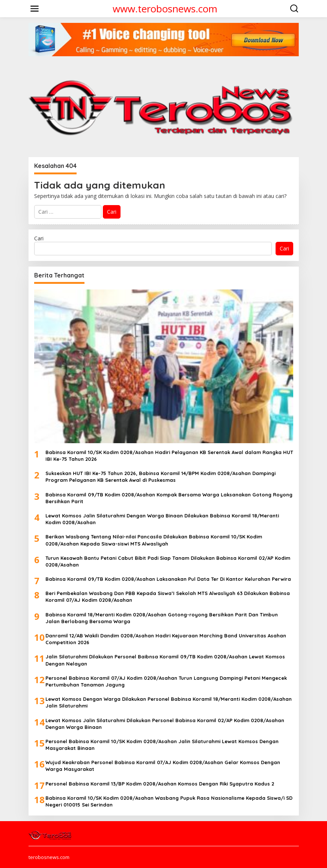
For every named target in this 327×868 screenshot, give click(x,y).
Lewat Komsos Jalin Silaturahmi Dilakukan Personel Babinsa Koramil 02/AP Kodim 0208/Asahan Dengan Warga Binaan (165, 724)
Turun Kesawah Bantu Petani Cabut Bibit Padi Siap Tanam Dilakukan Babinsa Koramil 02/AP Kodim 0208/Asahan (168, 561)
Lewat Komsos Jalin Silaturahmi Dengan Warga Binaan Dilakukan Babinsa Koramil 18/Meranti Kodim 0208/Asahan (162, 519)
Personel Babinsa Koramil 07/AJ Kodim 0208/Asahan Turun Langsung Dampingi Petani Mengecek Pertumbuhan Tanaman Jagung (166, 681)
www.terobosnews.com (165, 9)
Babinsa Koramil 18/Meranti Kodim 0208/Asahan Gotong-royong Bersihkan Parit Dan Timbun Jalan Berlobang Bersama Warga (162, 618)
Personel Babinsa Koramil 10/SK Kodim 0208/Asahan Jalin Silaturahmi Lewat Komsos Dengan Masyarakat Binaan (162, 745)
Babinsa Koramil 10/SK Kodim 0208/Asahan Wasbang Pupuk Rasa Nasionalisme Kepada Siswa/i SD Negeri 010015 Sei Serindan (169, 801)
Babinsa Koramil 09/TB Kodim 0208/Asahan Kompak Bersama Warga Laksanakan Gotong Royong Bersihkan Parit (169, 498)
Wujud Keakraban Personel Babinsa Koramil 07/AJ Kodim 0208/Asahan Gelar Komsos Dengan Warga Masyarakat (163, 766)
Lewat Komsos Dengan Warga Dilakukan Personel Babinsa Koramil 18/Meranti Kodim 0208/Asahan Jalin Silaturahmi (169, 702)
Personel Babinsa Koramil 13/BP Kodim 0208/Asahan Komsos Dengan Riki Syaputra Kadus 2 (160, 784)
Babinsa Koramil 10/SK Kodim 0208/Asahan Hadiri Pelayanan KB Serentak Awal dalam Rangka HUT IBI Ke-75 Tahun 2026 (169, 456)
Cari (39, 238)
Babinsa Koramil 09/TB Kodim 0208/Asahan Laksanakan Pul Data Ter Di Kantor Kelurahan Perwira (168, 579)
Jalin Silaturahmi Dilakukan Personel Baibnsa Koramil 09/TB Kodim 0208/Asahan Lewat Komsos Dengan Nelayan (165, 660)
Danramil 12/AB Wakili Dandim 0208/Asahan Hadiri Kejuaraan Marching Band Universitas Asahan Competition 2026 (166, 639)
